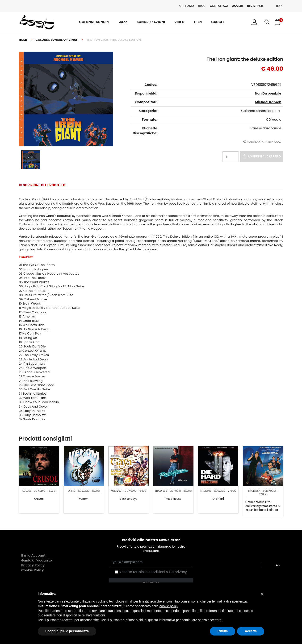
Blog (202, 6)
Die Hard (218, 499)
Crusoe (39, 499)
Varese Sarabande (266, 128)
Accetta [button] (251, 631)
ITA (278, 6)
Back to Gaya (128, 499)
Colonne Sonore (94, 22)
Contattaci (219, 6)
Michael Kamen (268, 102)
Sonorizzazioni (151, 22)
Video (179, 22)
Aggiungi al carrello (264, 156)
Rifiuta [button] (223, 631)
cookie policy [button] (169, 606)
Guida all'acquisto (37, 560)
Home (23, 40)
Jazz (123, 22)
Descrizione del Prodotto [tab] (42, 185)
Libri (198, 22)
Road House (174, 499)
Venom (84, 499)
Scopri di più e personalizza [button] (67, 631)
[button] (267, 22)
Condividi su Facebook (262, 142)
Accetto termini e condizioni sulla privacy (153, 572)
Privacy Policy (33, 565)
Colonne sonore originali (57, 40)
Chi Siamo (187, 6)
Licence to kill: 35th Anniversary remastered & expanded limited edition (262, 506)
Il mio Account (33, 555)
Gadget (218, 22)
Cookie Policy (33, 570)
